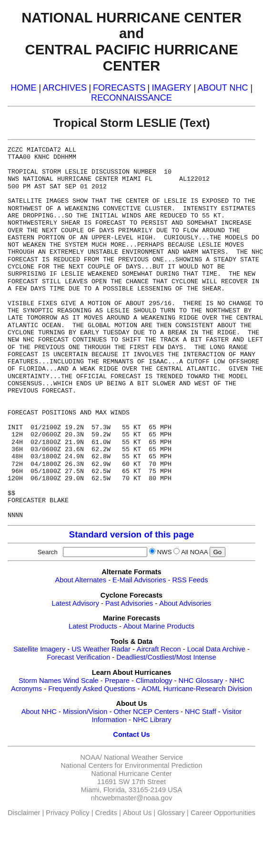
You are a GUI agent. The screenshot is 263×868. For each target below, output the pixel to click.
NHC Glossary (201, 681)
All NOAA (194, 552)
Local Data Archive (216, 649)
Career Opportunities (223, 813)
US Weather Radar (101, 649)
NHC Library (152, 720)
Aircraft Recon (159, 649)
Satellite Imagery (39, 649)
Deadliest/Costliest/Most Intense (166, 657)
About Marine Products (159, 626)
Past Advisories (129, 603)
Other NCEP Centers (146, 712)
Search (50, 552)
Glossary (171, 813)
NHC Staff (201, 712)
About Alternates (81, 580)
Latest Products (93, 626)
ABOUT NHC (223, 88)
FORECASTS (119, 88)
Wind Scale (81, 681)
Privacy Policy (67, 813)
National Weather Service (143, 757)
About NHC (39, 712)
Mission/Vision (85, 712)
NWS (164, 552)
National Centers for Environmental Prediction (131, 765)
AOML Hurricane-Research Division (197, 689)
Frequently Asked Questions (92, 689)
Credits (106, 813)
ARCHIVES (65, 88)
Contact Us (131, 734)
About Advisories (185, 603)
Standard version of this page (131, 534)
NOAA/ (91, 757)
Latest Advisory (76, 603)
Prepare (117, 681)
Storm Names (40, 681)
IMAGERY (171, 88)
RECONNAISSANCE (131, 98)
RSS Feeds (190, 580)
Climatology (154, 681)
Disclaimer (24, 813)
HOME (23, 88)
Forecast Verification (78, 657)
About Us (137, 813)
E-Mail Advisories (139, 580)
